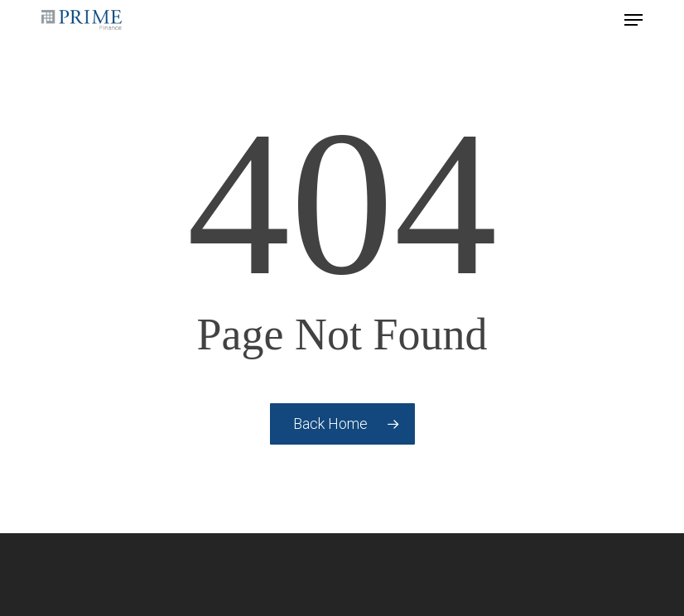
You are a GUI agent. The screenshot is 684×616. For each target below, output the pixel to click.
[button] (633, 20)
